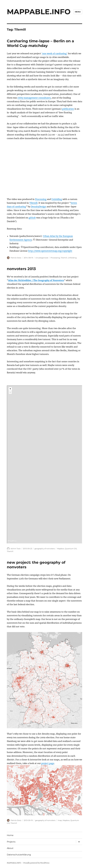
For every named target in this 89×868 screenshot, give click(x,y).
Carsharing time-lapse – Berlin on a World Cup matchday (40, 43)
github (32, 218)
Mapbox (61, 549)
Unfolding (57, 199)
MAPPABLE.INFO (39, 12)
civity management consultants (34, 98)
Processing (41, 199)
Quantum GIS (71, 549)
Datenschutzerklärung (19, 855)
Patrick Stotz (16, 258)
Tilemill (33, 203)
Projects (11, 842)
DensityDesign (39, 207)
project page (48, 763)
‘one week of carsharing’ (54, 53)
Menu (78, 12)
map (60, 820)
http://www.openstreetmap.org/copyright (50, 251)
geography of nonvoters (45, 549)
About (10, 848)
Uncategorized (42, 258)
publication (68, 109)
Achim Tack (16, 549)
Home (10, 835)
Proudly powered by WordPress (36, 863)
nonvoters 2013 (21, 269)
